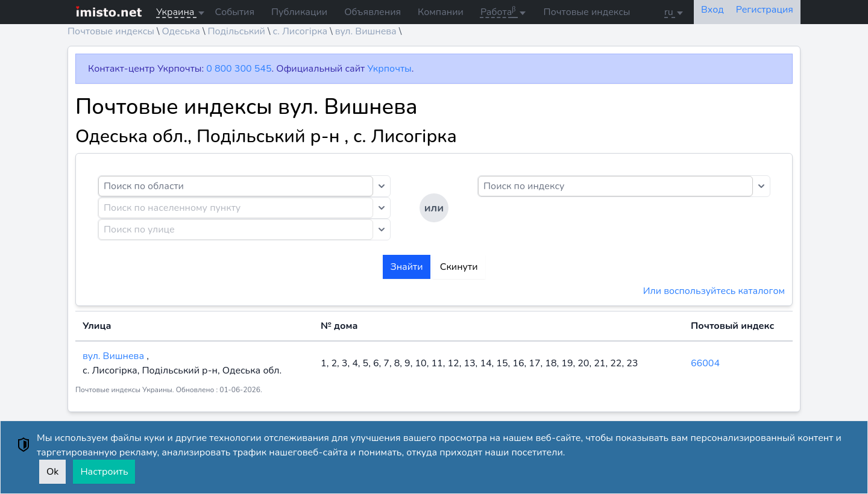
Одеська (181, 31)
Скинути (459, 267)
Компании (441, 12)
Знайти (406, 267)
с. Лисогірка (300, 31)
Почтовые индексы (587, 12)
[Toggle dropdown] (382, 186)
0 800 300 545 (239, 69)
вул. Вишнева (366, 31)
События (235, 12)
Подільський (236, 31)
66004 (705, 363)
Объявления (373, 12)
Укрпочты (389, 69)
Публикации (299, 12)
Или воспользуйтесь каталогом (714, 291)
